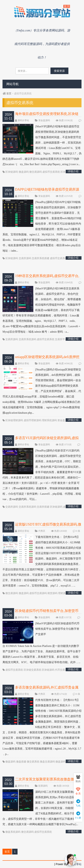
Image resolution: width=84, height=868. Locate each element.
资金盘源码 (44, 120)
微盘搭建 (21, 762)
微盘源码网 (62, 762)
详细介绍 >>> (73, 172)
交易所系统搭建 (41, 258)
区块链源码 (12, 172)
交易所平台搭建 (64, 339)
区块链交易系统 (32, 670)
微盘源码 (24, 172)
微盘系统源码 (13, 832)
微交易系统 (33, 762)
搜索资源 (59, 71)
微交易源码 (36, 172)
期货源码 (52, 593)
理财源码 (63, 593)
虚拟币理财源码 (32, 420)
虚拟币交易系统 (51, 172)
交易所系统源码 (27, 339)
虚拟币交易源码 (38, 593)
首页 (9, 93)
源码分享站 (23, 120)
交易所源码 (25, 258)
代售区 (42, 531)
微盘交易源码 (47, 762)
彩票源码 (43, 786)
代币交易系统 (62, 670)
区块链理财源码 (14, 420)
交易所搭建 (43, 507)
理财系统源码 (49, 420)
